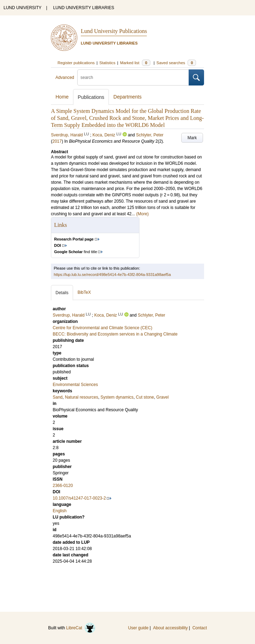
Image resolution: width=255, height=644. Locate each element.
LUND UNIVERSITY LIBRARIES (84, 8)
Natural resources (82, 397)
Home (62, 97)
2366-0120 (63, 486)
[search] (133, 77)
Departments (127, 97)
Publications (91, 97)
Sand (58, 397)
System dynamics (117, 397)
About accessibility (171, 628)
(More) (142, 214)
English (60, 511)
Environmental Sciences (75, 385)
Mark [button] (192, 138)
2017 (57, 141)
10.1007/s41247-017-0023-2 (79, 498)
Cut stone (145, 397)
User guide (138, 628)
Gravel (162, 397)
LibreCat (81, 628)
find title (76, 252)
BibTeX (84, 292)
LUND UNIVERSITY (22, 8)
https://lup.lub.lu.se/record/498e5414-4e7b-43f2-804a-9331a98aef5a (112, 274)
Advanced (65, 77)
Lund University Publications (114, 31)
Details (62, 293)
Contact (200, 628)
